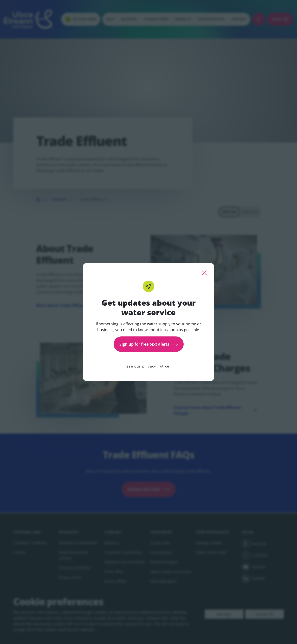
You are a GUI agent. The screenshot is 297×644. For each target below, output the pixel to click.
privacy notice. (156, 366)
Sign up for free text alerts (149, 344)
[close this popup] (204, 273)
